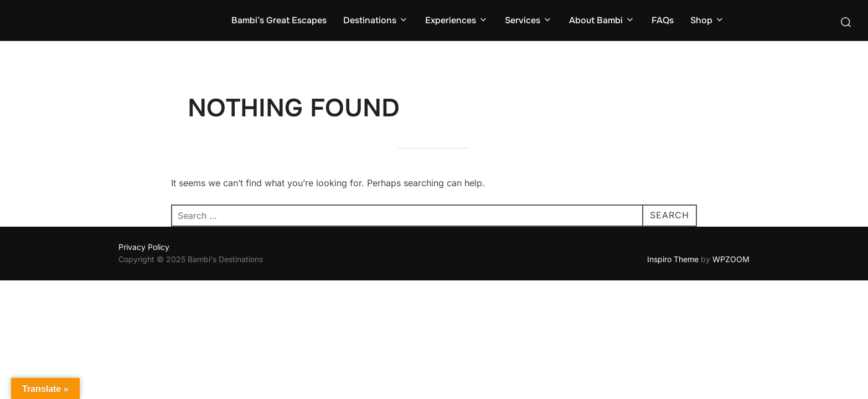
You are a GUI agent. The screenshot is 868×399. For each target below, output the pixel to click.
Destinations (376, 20)
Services (529, 20)
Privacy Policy (144, 247)
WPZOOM (731, 259)
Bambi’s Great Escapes (279, 20)
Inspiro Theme (673, 259)
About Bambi (602, 20)
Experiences (457, 20)
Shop (707, 20)
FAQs (663, 20)
